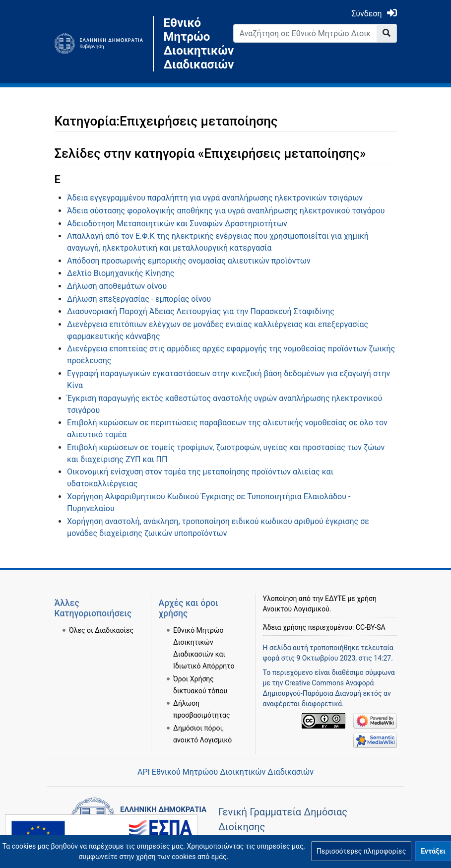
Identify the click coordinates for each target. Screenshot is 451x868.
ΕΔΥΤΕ (335, 599)
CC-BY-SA (371, 627)
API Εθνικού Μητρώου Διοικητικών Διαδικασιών (225, 772)
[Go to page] (387, 33)
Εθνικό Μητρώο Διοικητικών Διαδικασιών (191, 44)
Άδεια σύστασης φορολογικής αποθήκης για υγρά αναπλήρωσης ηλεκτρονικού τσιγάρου (226, 211)
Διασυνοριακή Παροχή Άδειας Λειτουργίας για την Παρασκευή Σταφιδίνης (201, 311)
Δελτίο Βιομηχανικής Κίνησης (121, 273)
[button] (361, 851)
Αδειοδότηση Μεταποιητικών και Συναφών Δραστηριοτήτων (177, 224)
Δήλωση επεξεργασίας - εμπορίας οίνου (139, 299)
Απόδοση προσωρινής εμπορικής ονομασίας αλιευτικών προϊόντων (189, 261)
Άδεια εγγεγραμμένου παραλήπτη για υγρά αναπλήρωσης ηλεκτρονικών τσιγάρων (215, 198)
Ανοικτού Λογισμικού (296, 609)
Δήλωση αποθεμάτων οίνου (117, 286)
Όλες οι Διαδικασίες (101, 630)
